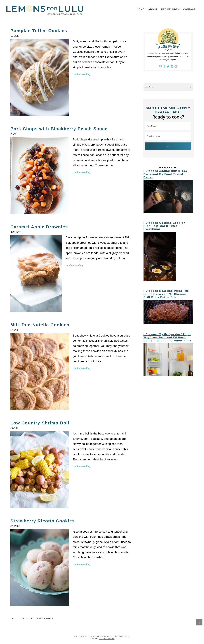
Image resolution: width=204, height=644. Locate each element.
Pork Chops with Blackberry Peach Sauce (59, 129)
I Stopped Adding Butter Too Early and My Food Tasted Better (165, 174)
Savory (14, 428)
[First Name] (168, 126)
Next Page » (45, 618)
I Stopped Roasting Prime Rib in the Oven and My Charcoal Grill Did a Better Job (166, 294)
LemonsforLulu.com (45, 10)
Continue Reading (81, 74)
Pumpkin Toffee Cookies (39, 31)
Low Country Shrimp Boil (40, 423)
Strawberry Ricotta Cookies (43, 521)
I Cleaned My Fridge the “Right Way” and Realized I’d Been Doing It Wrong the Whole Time (167, 338)
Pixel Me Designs (107, 639)
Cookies (15, 36)
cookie (14, 330)
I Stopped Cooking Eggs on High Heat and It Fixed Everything (164, 226)
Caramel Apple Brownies (39, 227)
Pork (13, 134)
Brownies (16, 232)
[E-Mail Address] (168, 136)
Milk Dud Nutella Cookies (40, 325)
